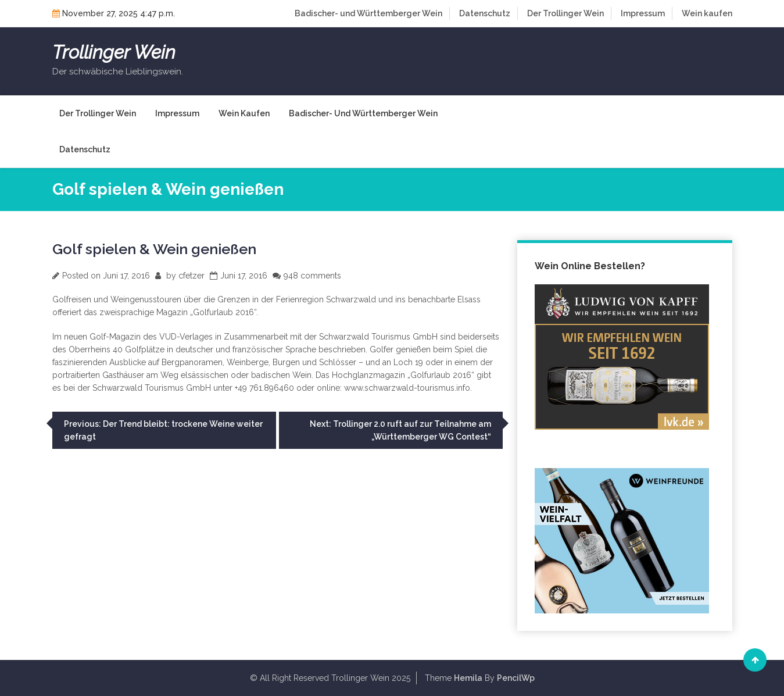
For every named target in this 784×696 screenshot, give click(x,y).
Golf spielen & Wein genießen (154, 249)
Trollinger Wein (114, 52)
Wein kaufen (707, 13)
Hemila (468, 678)
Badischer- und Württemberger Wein (368, 13)
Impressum (643, 13)
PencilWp (516, 678)
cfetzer (191, 276)
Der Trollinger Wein (565, 13)
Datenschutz (485, 13)
